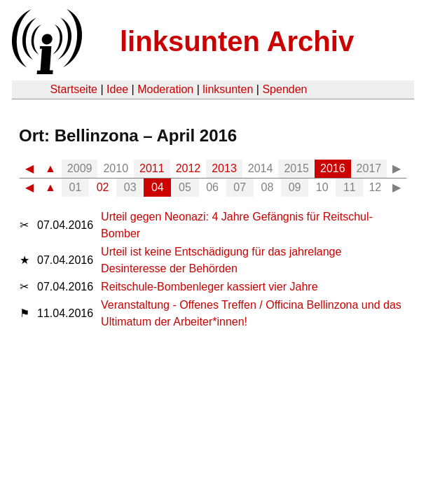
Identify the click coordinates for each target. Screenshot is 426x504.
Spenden (284, 89)
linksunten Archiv (237, 41)
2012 (188, 168)
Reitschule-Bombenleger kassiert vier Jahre (209, 287)
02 (103, 187)
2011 (152, 168)
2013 (224, 168)
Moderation (165, 89)
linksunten (228, 89)
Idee (117, 89)
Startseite (74, 89)
